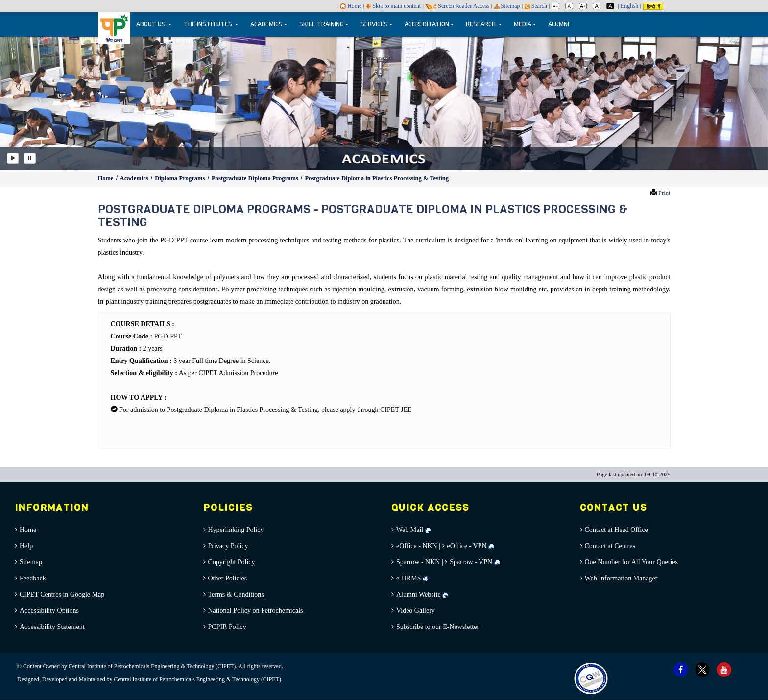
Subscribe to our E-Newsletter (438, 627)
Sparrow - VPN (471, 562)
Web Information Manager (621, 578)
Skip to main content (393, 6)
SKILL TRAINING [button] (324, 24)
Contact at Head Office (616, 530)
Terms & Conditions (236, 594)
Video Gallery (416, 611)
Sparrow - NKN (418, 562)
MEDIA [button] (525, 24)
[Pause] (30, 158)
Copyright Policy (232, 562)
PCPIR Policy (227, 627)
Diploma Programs (180, 178)
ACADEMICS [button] (269, 24)
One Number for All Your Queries (632, 562)
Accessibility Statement (52, 627)
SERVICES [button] (377, 24)
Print (664, 193)
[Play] (13, 158)
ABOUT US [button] (154, 24)
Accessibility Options (49, 611)
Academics (135, 178)
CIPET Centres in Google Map (62, 594)
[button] (38, 103)
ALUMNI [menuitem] (559, 24)
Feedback (33, 578)
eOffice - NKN (417, 546)
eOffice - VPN (467, 546)
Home (351, 6)
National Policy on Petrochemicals (256, 611)
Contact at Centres (610, 546)
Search (536, 6)
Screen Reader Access (457, 6)
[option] (384, 103)
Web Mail (413, 530)
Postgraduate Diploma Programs (256, 178)
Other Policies (228, 578)
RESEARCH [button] (484, 24)
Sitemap (507, 6)
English (629, 6)
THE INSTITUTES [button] (211, 24)
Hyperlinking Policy (236, 530)
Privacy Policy (228, 546)
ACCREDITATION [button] (429, 24)
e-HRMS (412, 578)
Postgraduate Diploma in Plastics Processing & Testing (377, 178)
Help (26, 546)
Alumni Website (422, 594)
